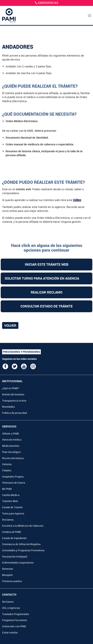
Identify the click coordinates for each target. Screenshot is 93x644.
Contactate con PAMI (14, 626)
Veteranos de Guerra (14, 483)
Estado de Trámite (12, 507)
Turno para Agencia (13, 513)
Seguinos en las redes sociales (19, 359)
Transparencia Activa (14, 401)
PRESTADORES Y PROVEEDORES (21, 352)
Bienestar (8, 569)
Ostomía (7, 464)
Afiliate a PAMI (11, 434)
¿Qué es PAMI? (11, 388)
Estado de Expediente (14, 538)
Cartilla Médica (11, 495)
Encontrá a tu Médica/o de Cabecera (23, 526)
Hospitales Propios (13, 477)
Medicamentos (11, 446)
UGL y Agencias (11, 608)
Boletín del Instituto (13, 394)
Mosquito (7, 575)
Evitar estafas (10, 632)
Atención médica (12, 440)
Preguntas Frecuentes (15, 620)
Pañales (7, 470)
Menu (90, 19)
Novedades (8, 407)
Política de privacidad (14, 413)
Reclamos (8, 520)
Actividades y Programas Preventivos (23, 550)
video (77, 200)
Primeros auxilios (12, 581)
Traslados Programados (16, 614)
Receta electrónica (13, 458)
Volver (10, 325)
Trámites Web (10, 501)
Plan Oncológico (11, 452)
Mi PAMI (7, 489)
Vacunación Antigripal (15, 556)
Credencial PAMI (12, 532)
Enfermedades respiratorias (18, 563)
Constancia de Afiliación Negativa (21, 544)
